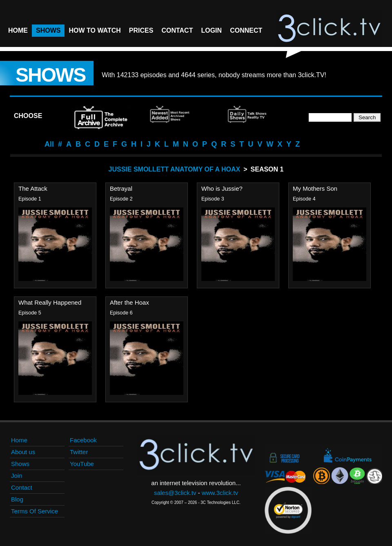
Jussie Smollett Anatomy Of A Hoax (175, 169)
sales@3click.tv (175, 493)
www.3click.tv (220, 493)
